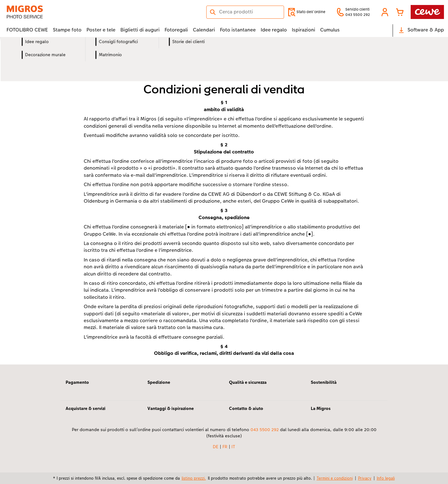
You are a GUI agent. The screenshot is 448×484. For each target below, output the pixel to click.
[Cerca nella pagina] (245, 12)
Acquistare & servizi (86, 408)
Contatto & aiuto (246, 408)
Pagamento (77, 382)
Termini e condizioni (335, 478)
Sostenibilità (324, 382)
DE (216, 447)
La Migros (321, 408)
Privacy (365, 478)
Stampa (98, 66)
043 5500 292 (265, 430)
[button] (385, 12)
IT (233, 447)
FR (225, 447)
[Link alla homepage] (68, 12)
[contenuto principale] (224, 209)
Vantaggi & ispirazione (171, 408)
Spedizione (159, 382)
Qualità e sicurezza (248, 382)
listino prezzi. (194, 478)
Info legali (386, 478)
